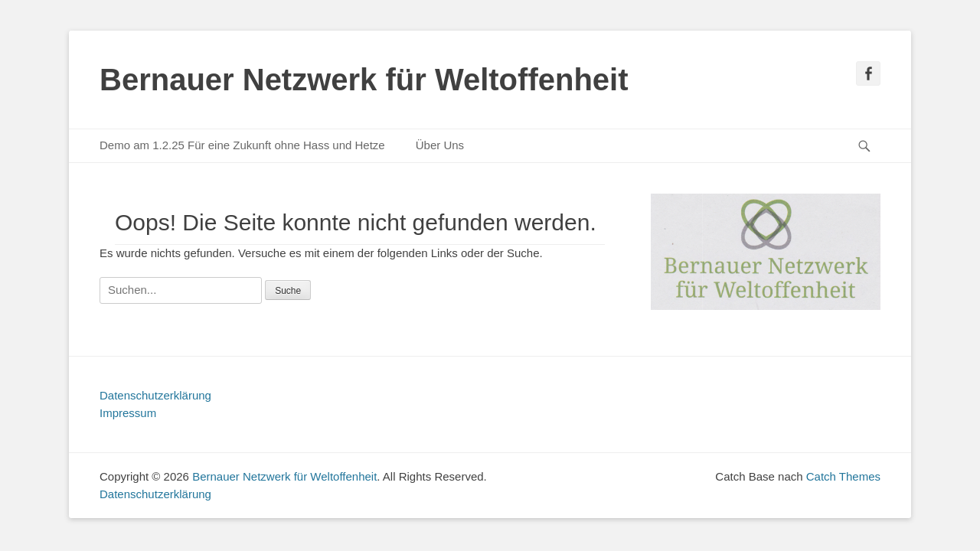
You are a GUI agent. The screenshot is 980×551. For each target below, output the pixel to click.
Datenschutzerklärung (155, 395)
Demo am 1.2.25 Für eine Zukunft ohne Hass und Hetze (242, 145)
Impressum (128, 413)
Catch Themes (843, 476)
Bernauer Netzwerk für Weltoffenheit (364, 80)
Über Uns (440, 145)
